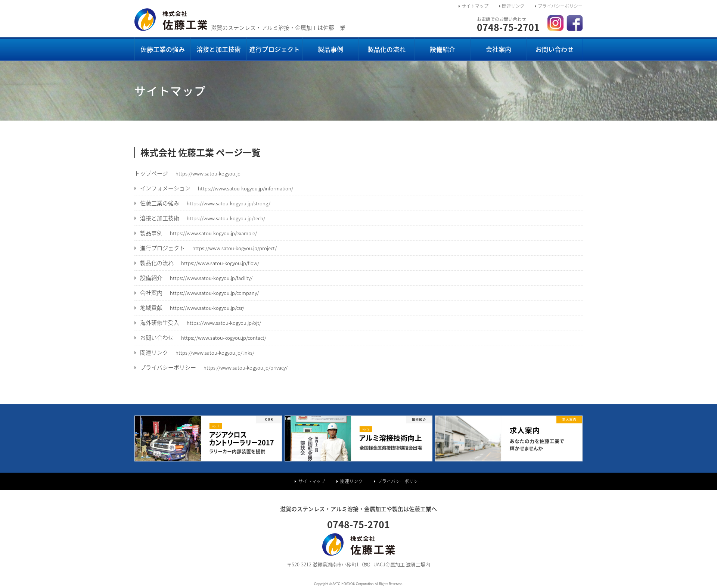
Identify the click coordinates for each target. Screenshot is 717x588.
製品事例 (330, 49)
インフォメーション (214, 188)
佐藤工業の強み (163, 49)
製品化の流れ (387, 49)
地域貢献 (189, 308)
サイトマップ (474, 6)
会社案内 (499, 49)
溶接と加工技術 (219, 49)
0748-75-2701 (508, 26)
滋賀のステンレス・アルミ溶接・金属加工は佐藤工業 (240, 28)
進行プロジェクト (274, 49)
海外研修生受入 (198, 323)
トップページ (187, 173)
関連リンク (512, 6)
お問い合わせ (555, 49)
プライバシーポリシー (559, 6)
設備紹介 (443, 49)
